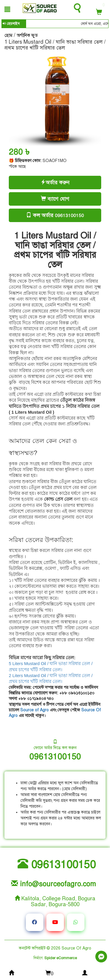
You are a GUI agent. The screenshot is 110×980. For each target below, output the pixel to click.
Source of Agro (34, 710)
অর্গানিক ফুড (27, 35)
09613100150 (55, 757)
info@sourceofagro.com (54, 884)
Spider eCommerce (61, 958)
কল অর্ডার (58, 215)
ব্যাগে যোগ (55, 199)
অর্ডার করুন (55, 183)
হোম (9, 35)
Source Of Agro (76, 948)
